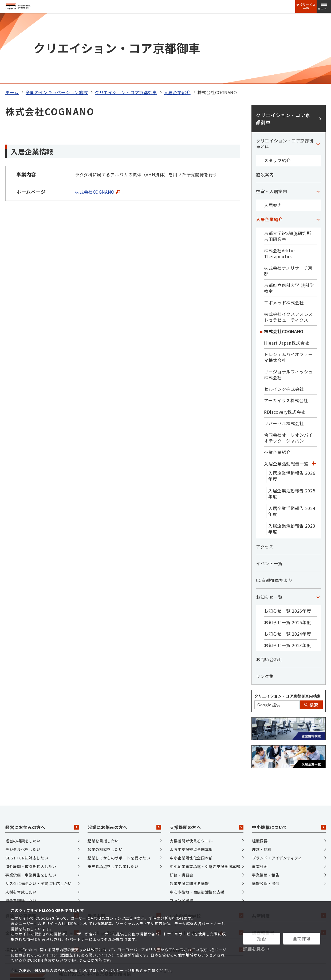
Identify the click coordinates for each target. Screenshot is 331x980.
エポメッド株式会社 (284, 236)
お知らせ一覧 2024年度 (287, 567)
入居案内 (273, 139)
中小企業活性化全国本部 (191, 792)
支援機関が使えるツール (191, 775)
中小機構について (289, 761)
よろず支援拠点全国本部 (191, 783)
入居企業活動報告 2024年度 (292, 445)
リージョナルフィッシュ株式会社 (288, 308)
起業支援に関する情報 (189, 817)
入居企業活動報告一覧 (286, 397)
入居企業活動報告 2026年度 (292, 409)
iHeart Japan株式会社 (287, 276)
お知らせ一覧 (269, 531)
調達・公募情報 (42, 849)
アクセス (265, 480)
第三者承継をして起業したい (113, 800)
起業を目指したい (103, 775)
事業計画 (260, 800)
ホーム (12, 26)
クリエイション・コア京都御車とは (285, 77)
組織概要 (260, 775)
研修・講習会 (182, 809)
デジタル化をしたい (23, 783)
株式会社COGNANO (98, 125)
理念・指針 (262, 783)
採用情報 (42, 883)
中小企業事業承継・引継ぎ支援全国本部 (205, 800)
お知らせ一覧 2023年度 (287, 579)
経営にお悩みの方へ (42, 761)
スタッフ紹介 (277, 94)
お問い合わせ (269, 593)
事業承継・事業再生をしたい (31, 809)
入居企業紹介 (177, 26)
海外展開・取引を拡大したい (31, 800)
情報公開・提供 (266, 817)
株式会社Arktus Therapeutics (280, 187)
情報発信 (124, 883)
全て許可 (302, 938)
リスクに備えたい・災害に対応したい (39, 817)
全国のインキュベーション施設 (57, 26)
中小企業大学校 (207, 849)
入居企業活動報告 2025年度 (292, 427)
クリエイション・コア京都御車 (126, 26)
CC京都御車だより (274, 514)
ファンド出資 (182, 834)
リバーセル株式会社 (284, 357)
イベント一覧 (269, 497)
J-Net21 (207, 883)
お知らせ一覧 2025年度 (287, 556)
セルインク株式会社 (284, 322)
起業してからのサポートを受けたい (119, 792)
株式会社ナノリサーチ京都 (288, 204)
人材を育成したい (21, 826)
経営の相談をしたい (23, 775)
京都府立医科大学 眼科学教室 (289, 222)
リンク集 (265, 610)
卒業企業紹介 (277, 386)
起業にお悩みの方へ (124, 761)
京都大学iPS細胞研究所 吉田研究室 (290, 170)
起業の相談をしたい (105, 783)
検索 (311, 638)
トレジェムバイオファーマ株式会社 (288, 291)
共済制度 (289, 849)
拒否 (261, 938)
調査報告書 (289, 866)
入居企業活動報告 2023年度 (292, 462)
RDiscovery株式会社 (285, 345)
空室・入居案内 (271, 125)
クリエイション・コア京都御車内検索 (288, 630)
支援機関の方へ (207, 761)
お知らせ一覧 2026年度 (287, 544)
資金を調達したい (21, 834)
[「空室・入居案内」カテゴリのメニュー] (318, 125)
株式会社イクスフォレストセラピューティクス (288, 250)
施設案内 (265, 108)
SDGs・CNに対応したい (27, 792)
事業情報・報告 (266, 809)
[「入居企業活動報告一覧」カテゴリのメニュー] (314, 397)
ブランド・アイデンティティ (277, 792)
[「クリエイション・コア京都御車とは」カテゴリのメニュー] (318, 77)
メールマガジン (124, 866)
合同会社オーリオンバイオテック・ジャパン (288, 371)
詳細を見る (254, 949)
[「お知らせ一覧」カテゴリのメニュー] (318, 531)
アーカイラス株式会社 (286, 334)
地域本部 (124, 849)
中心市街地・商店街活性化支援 (197, 826)
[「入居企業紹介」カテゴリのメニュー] (318, 153)
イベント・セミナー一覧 (207, 866)
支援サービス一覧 (306, 6)
